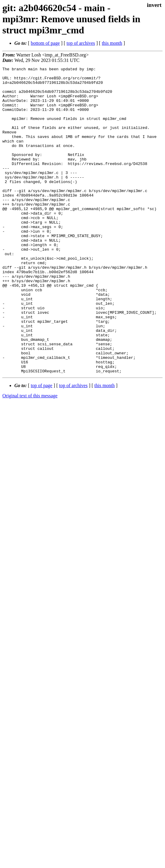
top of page (42, 447)
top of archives (81, 43)
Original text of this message (30, 457)
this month (112, 43)
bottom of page (45, 43)
